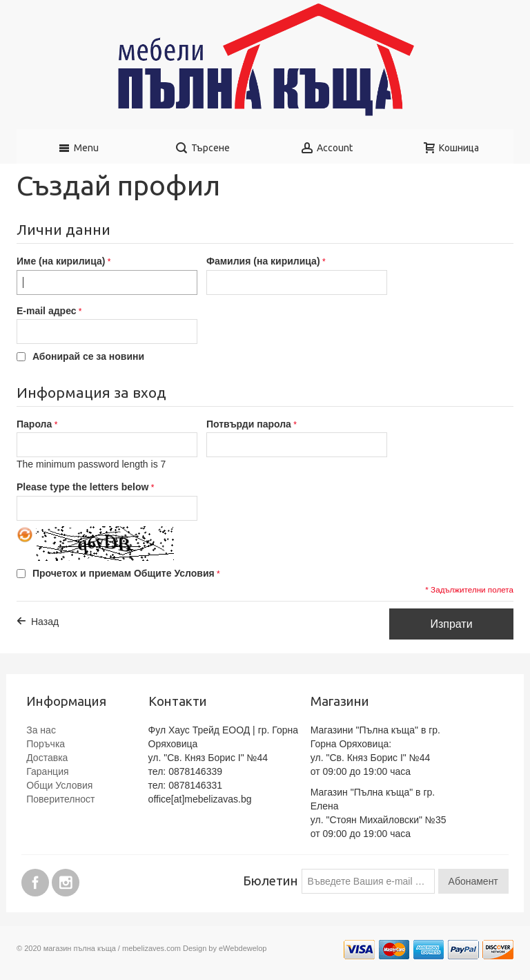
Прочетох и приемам (124, 573)
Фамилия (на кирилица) (263, 261)
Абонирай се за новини (88, 356)
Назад (45, 622)
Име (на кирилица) (61, 261)
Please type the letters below (82, 487)
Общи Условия (59, 785)
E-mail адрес (47, 311)
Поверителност (60, 799)
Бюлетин (271, 881)
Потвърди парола (249, 424)
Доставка (47, 758)
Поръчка (46, 744)
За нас (41, 730)
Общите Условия (174, 573)
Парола (34, 424)
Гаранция (47, 771)
